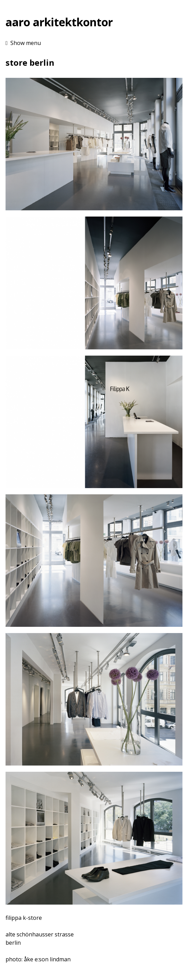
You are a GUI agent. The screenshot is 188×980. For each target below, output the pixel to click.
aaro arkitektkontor (59, 22)
